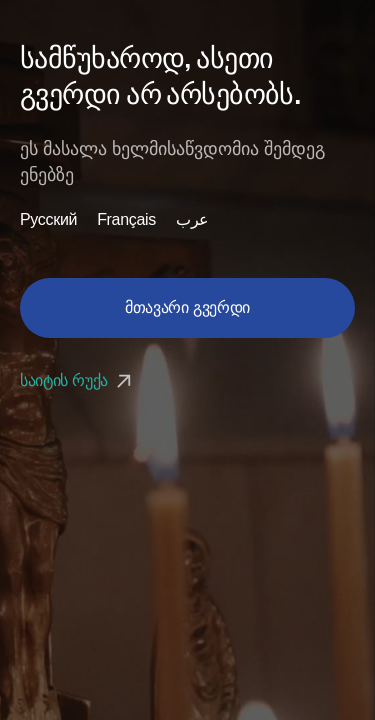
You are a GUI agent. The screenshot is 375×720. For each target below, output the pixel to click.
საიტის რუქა (78, 380)
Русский (48, 220)
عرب (192, 220)
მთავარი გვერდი (187, 307)
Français (126, 220)
